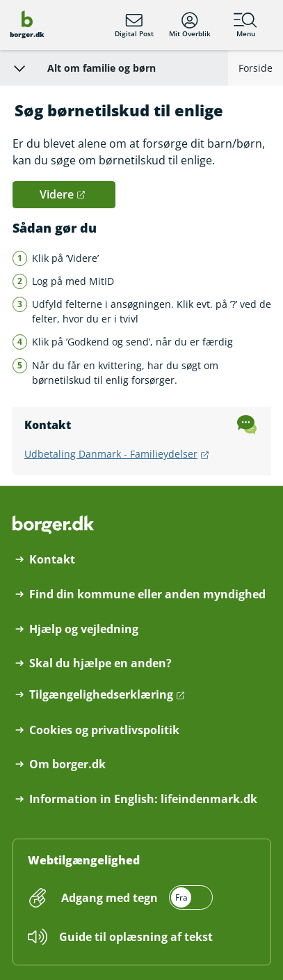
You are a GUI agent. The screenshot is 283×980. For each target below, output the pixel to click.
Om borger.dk (67, 764)
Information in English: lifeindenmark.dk (143, 799)
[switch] (136, 897)
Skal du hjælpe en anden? (100, 663)
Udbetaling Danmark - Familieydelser (111, 454)
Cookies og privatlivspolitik (104, 730)
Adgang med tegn (110, 898)
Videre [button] (57, 194)
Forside (256, 68)
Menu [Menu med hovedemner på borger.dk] (245, 25)
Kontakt (52, 560)
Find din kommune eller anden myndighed (147, 594)
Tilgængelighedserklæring (101, 695)
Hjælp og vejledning (84, 629)
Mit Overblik (190, 25)
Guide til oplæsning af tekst (136, 937)
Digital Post (134, 25)
